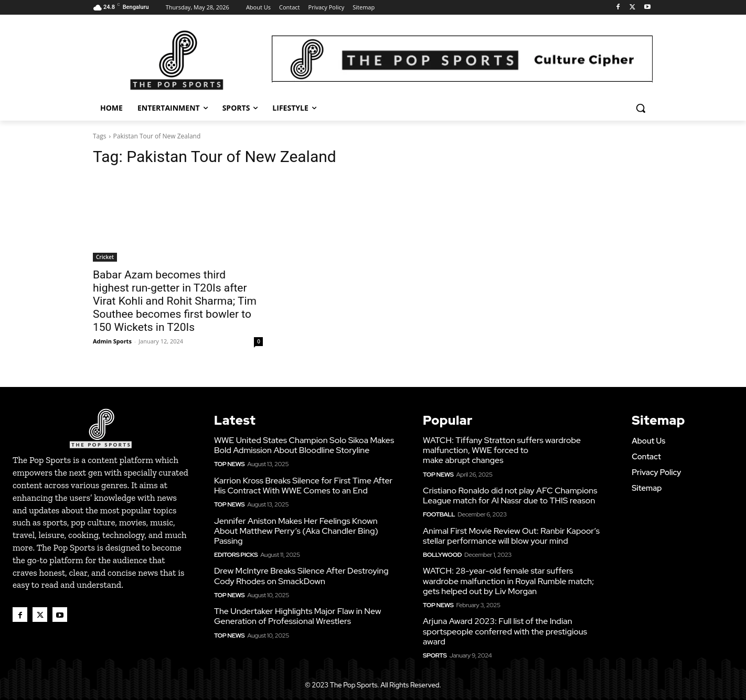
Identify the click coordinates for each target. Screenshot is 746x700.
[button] (641, 108)
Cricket (105, 257)
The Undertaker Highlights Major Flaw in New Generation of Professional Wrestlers (297, 616)
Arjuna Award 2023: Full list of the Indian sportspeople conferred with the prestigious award (505, 631)
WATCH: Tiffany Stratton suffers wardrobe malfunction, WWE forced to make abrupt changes (502, 450)
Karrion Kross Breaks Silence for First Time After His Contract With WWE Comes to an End (303, 486)
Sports (435, 655)
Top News (229, 464)
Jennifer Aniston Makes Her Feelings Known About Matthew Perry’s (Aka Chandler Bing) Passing (296, 531)
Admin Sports (112, 341)
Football (439, 514)
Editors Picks (236, 555)
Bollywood (442, 555)
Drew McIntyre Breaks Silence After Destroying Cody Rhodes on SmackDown (301, 576)
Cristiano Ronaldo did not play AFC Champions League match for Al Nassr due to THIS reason (510, 496)
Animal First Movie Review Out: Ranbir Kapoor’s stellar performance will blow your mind (511, 536)
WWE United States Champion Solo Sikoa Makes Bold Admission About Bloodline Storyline (304, 445)
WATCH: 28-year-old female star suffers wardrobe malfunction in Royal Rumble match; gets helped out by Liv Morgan (508, 581)
